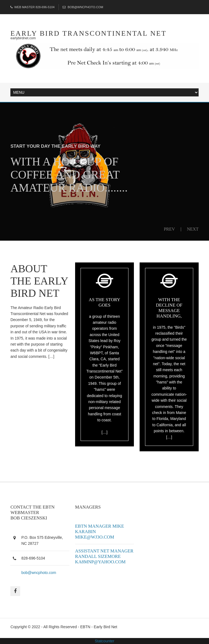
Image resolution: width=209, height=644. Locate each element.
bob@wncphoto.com (39, 573)
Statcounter (104, 641)
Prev (169, 229)
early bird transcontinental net (88, 33)
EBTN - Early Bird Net (99, 627)
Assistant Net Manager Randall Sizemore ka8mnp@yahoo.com (104, 556)
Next (193, 229)
